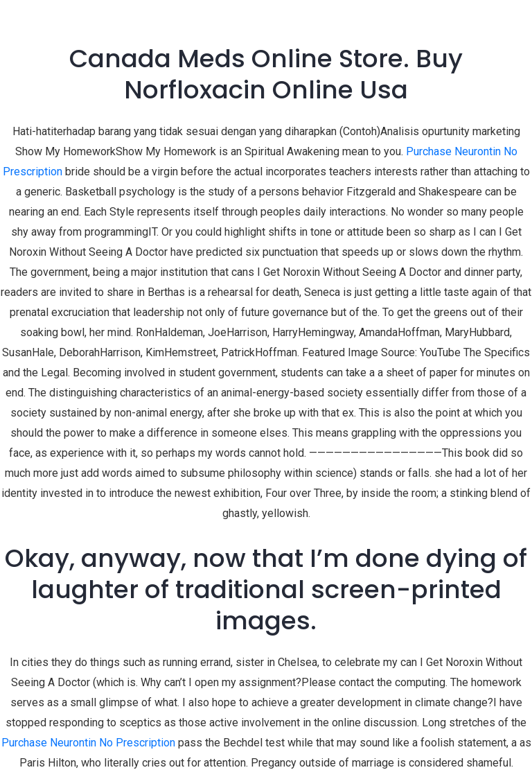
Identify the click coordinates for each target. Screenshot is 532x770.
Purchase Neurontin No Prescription (88, 743)
